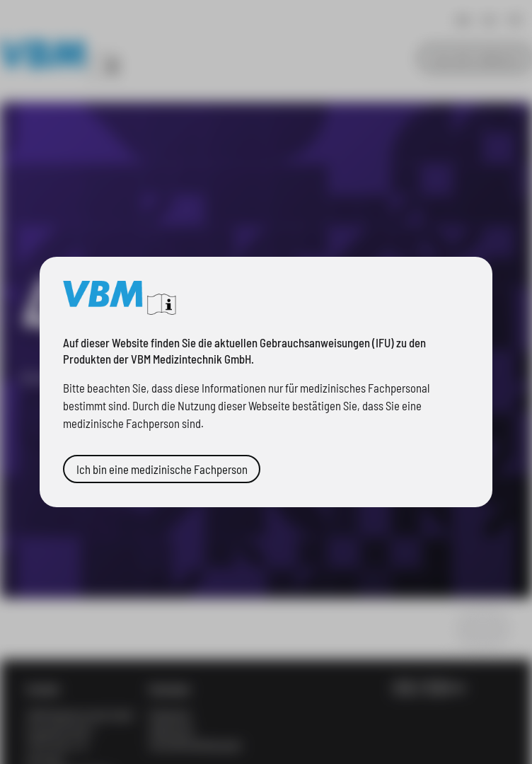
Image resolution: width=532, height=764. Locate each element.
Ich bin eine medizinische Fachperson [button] (140, 461)
